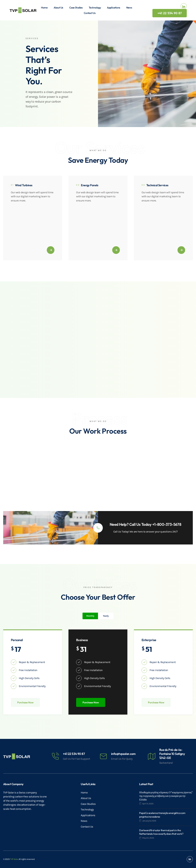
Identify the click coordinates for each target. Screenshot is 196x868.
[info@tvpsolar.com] (103, 756)
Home (44, 8)
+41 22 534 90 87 (74, 754)
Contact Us (90, 13)
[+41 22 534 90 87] (55, 756)
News (129, 8)
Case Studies (76, 8)
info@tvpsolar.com (123, 754)
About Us (58, 8)
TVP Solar (14, 859)
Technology (95, 8)
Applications (113, 8)
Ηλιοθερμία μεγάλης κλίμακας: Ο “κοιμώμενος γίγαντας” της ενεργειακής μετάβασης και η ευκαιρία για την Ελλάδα (166, 796)
